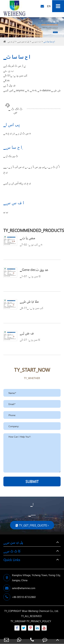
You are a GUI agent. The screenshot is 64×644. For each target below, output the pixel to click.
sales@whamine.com (19, 588)
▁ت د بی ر (36, 42)
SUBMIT (32, 481)
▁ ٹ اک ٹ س (15, 109)
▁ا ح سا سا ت (49, 42)
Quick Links (12, 560)
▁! (32, 504)
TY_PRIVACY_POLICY (39, 621)
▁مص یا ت (28, 238)
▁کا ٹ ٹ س (12, 551)
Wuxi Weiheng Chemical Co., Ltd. (40, 611)
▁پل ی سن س (23, 42)
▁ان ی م (11, 42)
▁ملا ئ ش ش (29, 301)
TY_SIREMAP (18, 621)
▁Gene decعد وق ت (34, 269)
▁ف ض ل (27, 333)
